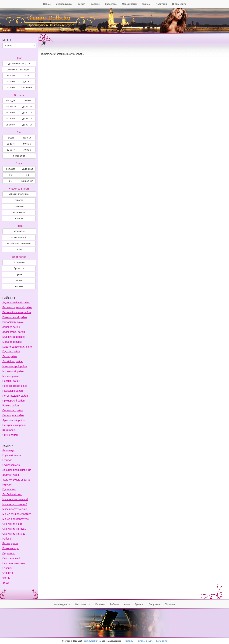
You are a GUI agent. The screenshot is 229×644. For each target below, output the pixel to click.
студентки (11, 107)
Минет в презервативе (16, 519)
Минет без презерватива (17, 514)
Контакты (129, 641)
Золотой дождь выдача (16, 480)
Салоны (95, 4)
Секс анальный (11, 558)
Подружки (161, 4)
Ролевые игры (11, 548)
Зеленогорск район (14, 332)
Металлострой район (15, 366)
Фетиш (6, 578)
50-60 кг (27, 144)
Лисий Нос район (12, 361)
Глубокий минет (12, 455)
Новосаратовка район (15, 386)
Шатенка (19, 286)
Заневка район (11, 327)
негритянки (19, 212)
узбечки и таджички (19, 194)
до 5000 (11, 88)
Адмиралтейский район (16, 303)
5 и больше (27, 181)
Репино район (11, 406)
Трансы (146, 4)
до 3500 (27, 82)
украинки (19, 206)
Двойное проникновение (17, 470)
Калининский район (14, 337)
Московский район (13, 371)
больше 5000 (27, 88)
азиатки (19, 200)
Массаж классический (15, 499)
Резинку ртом (10, 543)
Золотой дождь (11, 475)
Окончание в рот (12, 524)
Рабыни (7, 539)
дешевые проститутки (19, 69)
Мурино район (11, 376)
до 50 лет (27, 125)
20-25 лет (11, 119)
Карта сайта (162, 641)
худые (11, 138)
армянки (19, 218)
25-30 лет (11, 125)
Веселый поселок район (17, 312)
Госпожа (7, 460)
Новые (47, 4)
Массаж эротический (15, 504)
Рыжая (19, 280)
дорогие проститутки (19, 63)
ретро (19, 249)
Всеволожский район (15, 317)
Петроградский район (15, 396)
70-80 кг (27, 150)
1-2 (11, 175)
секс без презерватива (19, 243)
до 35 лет (27, 107)
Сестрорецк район (13, 415)
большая (11, 169)
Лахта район (10, 356)
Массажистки (129, 4)
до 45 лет (27, 119)
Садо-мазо (111, 4)
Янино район (10, 435)
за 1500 (27, 76)
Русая (19, 274)
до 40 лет (27, 113)
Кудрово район (11, 351)
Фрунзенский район (14, 420)
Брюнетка (19, 268)
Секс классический (14, 563)
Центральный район (14, 425)
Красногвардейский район (18, 347)
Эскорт (81, 4)
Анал (127, 604)
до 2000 (11, 82)
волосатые (19, 231)
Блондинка (19, 262)
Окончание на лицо (14, 534)
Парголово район (13, 391)
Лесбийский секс (12, 494)
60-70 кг (11, 150)
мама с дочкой (19, 237)
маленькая (27, 169)
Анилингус (9, 450)
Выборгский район (13, 322)
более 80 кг (19, 156)
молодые (11, 100)
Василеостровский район (17, 307)
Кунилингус (9, 490)
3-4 (11, 181)
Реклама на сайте (145, 641)
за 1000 (11, 76)
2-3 (27, 175)
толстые (27, 138)
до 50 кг (11, 144)
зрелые (27, 100)
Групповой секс (11, 465)
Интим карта (179, 4)
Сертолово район (13, 410)
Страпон (7, 568)
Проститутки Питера (92, 641)
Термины (170, 604)
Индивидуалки (64, 4)
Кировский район (12, 342)
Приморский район (14, 401)
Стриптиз (8, 573)
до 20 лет (11, 113)
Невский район (11, 381)
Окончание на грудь (14, 529)
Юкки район (9, 430)
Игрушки (7, 485)
